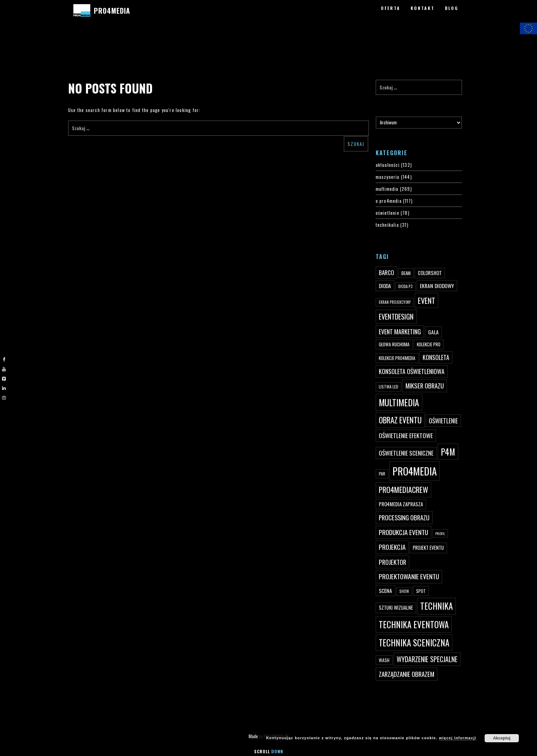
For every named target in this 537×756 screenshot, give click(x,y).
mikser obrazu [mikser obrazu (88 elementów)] (425, 386)
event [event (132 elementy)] (427, 300)
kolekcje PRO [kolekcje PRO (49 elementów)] (429, 344)
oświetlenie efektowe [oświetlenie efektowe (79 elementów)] (406, 435)
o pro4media (389, 201)
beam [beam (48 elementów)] (406, 273)
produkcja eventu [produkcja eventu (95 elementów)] (403, 532)
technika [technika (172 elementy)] (436, 606)
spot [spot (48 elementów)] (421, 591)
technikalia (387, 225)
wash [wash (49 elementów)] (384, 660)
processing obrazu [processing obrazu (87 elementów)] (404, 517)
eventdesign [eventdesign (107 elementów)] (396, 317)
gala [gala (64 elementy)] (433, 332)
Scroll (269, 751)
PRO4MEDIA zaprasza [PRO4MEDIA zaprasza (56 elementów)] (401, 504)
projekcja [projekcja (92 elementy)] (392, 547)
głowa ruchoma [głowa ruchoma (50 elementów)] (394, 344)
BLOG (452, 8)
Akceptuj (502, 738)
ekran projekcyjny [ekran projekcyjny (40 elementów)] (395, 302)
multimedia (387, 189)
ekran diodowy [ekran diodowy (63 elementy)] (437, 286)
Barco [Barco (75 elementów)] (386, 272)
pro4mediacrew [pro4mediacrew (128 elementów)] (403, 489)
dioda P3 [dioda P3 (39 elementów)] (405, 286)
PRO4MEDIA (112, 11)
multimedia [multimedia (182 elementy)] (399, 402)
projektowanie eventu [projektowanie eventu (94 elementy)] (409, 576)
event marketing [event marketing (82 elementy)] (400, 331)
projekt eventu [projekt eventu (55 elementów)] (428, 548)
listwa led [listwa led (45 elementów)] (389, 387)
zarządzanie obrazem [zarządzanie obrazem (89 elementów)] (407, 674)
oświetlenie (388, 213)
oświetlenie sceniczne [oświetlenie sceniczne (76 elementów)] (406, 453)
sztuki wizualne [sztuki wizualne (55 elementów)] (396, 608)
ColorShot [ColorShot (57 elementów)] (430, 273)
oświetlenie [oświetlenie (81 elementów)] (443, 421)
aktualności (388, 165)
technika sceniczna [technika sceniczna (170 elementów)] (414, 642)
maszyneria (388, 177)
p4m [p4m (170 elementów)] (448, 452)
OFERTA (391, 8)
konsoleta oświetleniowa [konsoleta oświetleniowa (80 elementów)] (412, 371)
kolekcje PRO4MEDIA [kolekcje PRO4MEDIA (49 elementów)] (397, 358)
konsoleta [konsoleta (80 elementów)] (436, 357)
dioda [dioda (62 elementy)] (385, 286)
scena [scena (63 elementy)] (385, 591)
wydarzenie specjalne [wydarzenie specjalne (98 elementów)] (427, 659)
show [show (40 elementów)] (404, 591)
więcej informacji (458, 738)
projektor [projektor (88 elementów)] (392, 562)
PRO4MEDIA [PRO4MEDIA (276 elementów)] (415, 471)
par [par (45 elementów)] (382, 474)
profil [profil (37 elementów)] (440, 533)
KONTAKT (423, 8)
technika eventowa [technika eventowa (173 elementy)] (414, 624)
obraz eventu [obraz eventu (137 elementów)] (400, 420)
